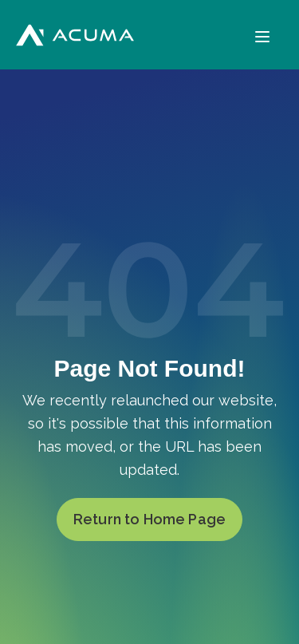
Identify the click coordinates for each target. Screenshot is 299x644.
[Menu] (262, 35)
